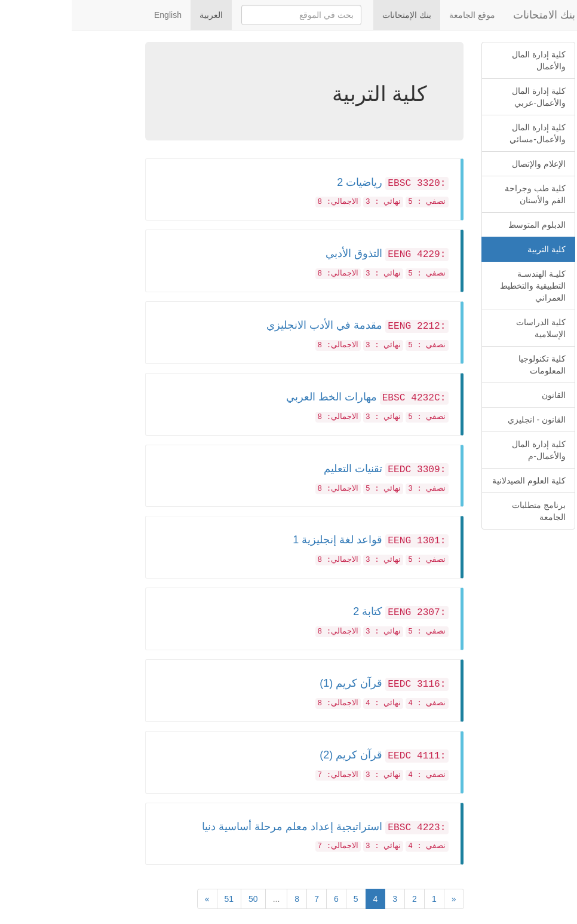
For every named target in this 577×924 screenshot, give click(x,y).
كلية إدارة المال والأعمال (467, 60)
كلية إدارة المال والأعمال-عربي (467, 97)
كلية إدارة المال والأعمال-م (467, 450)
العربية (139, 15)
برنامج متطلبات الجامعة (467, 511)
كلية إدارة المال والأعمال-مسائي (466, 133)
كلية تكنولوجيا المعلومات (470, 365)
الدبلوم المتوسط (465, 225)
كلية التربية (475, 249)
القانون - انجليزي (465, 420)
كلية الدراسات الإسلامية (469, 328)
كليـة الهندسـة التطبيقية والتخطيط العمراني (461, 286)
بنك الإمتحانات (335, 15)
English (96, 15)
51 (158, 899)
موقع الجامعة (400, 15)
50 (182, 899)
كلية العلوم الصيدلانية (457, 481)
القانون (482, 395)
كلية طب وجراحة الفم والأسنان (464, 194)
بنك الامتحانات (472, 15)
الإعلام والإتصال (467, 164)
